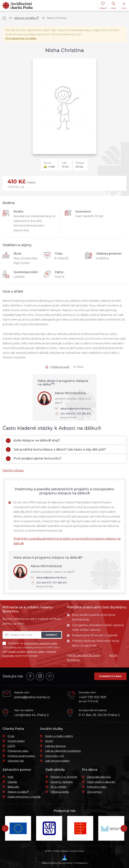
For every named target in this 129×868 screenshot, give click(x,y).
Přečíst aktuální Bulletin (84, 655)
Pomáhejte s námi (110, 676)
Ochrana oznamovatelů (21, 756)
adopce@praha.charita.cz (73, 409)
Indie (10, 777)
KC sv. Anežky (59, 787)
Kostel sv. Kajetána (62, 782)
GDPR (11, 746)
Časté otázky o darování (101, 782)
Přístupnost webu (18, 751)
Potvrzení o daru (97, 787)
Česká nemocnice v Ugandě (24, 797)
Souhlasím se (30, 643)
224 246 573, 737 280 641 (74, 416)
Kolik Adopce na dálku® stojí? (33, 441)
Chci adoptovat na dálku (21, 38)
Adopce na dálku (26, 18)
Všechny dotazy (13, 470)
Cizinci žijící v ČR (54, 756)
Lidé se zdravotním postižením (63, 751)
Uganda (12, 782)
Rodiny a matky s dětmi (59, 736)
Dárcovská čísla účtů (99, 777)
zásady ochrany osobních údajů (26, 652)
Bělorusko (13, 787)
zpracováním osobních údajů (41, 643)
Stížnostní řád (16, 761)
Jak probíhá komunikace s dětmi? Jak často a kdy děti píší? (56, 450)
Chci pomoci (94, 792)
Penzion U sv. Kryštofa (64, 777)
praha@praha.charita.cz (32, 697)
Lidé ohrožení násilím (57, 761)
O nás (11, 736)
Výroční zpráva (16, 741)
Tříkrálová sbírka (60, 792)
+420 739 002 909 (92, 697)
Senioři (49, 741)
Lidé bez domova (55, 746)
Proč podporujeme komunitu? (34, 459)
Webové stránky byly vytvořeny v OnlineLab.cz (65, 860)
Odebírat (51, 635)
